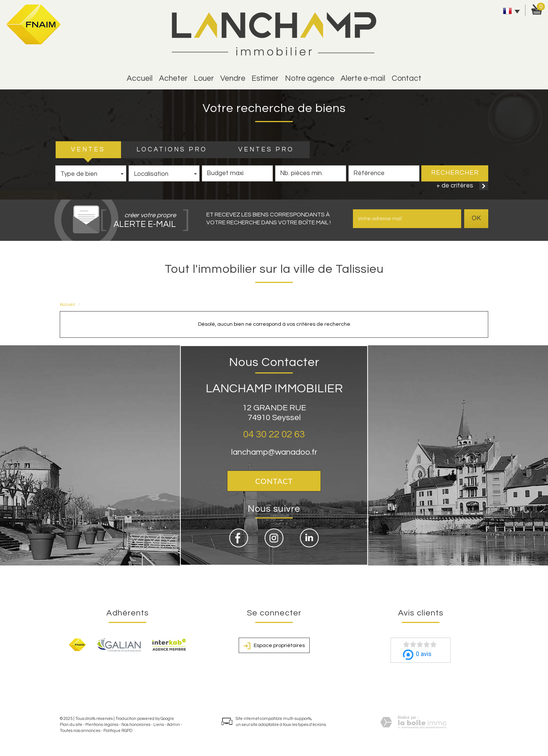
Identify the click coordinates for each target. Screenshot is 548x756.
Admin (173, 725)
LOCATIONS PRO (172, 150)
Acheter (173, 78)
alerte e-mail (363, 78)
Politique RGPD (118, 731)
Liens (159, 725)
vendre (233, 78)
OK (476, 218)
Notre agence (310, 78)
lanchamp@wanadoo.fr (274, 452)
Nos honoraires (136, 725)
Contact (406, 78)
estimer (265, 78)
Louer (204, 78)
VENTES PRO (266, 150)
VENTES (88, 150)
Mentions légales (102, 725)
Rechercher (455, 173)
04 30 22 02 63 (274, 434)
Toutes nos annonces (80, 731)
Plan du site (71, 725)
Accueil (140, 78)
